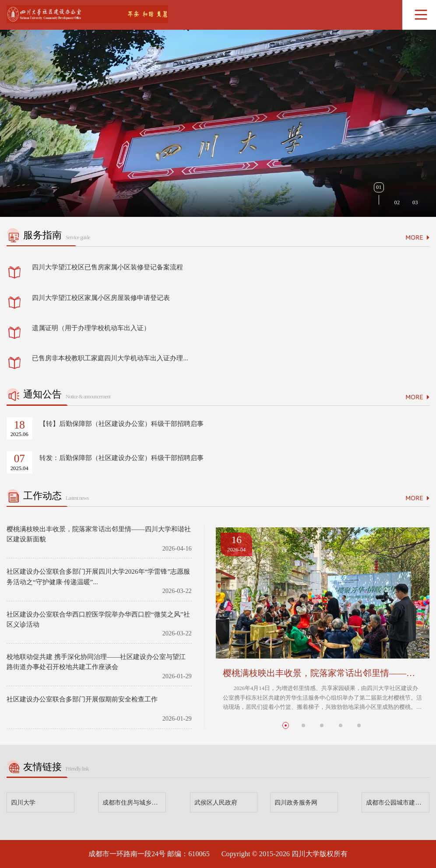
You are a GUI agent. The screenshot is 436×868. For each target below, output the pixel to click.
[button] (286, 725)
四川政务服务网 (296, 802)
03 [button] (415, 202)
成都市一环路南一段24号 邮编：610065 (149, 854)
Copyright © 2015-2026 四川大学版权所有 (285, 854)
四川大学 (23, 802)
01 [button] (379, 187)
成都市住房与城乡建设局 (134, 802)
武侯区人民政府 (216, 802)
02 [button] (397, 202)
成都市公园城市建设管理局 (398, 802)
